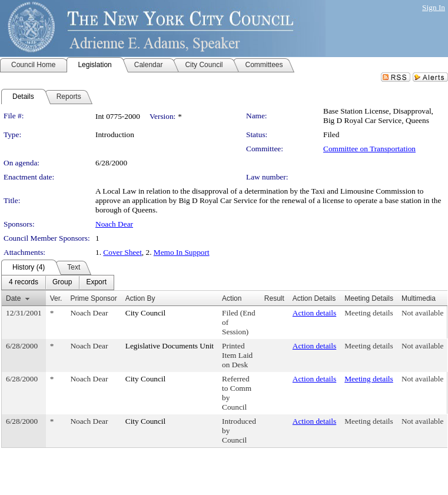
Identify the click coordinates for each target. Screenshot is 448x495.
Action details (314, 313)
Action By (140, 298)
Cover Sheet (122, 252)
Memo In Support (182, 252)
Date (13, 298)
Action (232, 298)
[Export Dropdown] (96, 283)
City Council (146, 313)
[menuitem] (24, 283)
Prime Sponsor (93, 298)
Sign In (434, 7)
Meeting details (369, 313)
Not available (422, 313)
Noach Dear (114, 224)
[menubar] (58, 283)
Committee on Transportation (369, 149)
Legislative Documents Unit (170, 346)
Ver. (56, 298)
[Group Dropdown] (62, 283)
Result (274, 298)
